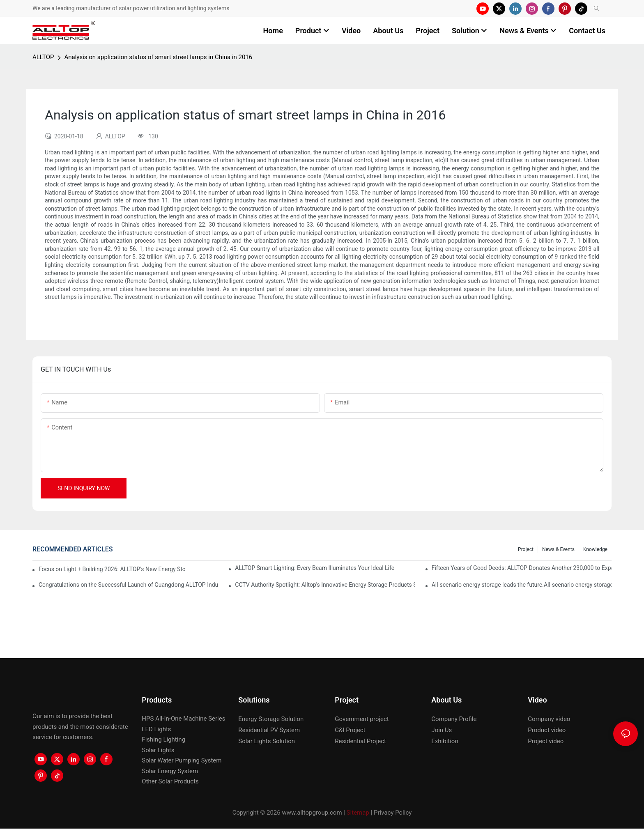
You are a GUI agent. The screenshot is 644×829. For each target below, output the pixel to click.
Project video (546, 741)
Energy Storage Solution (271, 719)
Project (526, 549)
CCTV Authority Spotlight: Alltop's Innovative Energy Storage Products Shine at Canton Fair (325, 585)
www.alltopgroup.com (312, 813)
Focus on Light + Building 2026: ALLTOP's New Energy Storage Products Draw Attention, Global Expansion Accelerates (112, 569)
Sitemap (358, 813)
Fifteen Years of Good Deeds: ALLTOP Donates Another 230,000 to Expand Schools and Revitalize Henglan (522, 568)
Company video (549, 719)
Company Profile (454, 719)
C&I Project (350, 730)
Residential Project (360, 741)
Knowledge (595, 549)
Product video (547, 730)
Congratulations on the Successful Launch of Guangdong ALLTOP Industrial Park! (129, 585)
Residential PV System (269, 730)
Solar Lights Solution (267, 741)
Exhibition (445, 741)
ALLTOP (43, 57)
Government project (362, 719)
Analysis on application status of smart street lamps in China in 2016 (158, 57)
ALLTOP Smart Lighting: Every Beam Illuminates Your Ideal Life (315, 568)
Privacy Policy (393, 813)
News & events (558, 549)
